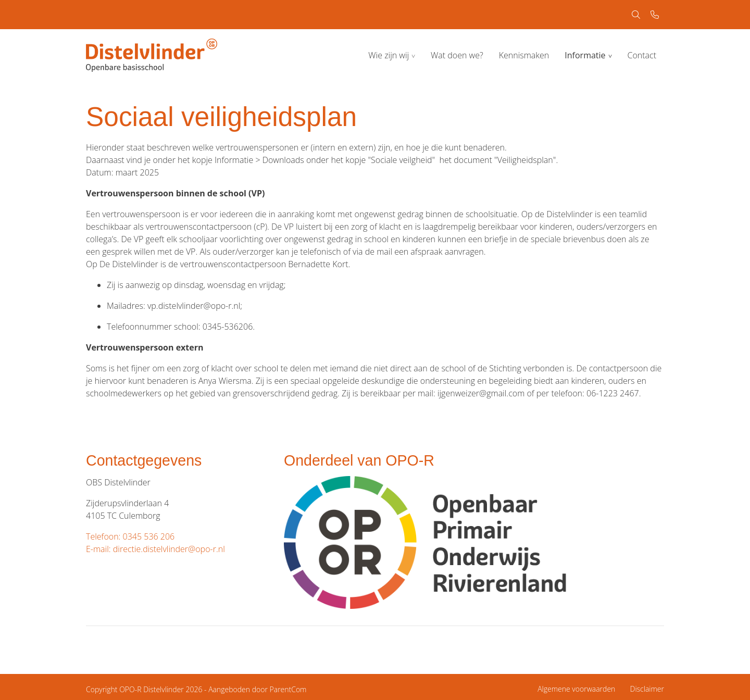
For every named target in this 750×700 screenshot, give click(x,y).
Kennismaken (524, 55)
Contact (642, 55)
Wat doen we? (457, 55)
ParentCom (288, 689)
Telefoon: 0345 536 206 (130, 536)
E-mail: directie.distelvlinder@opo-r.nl (155, 549)
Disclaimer (647, 689)
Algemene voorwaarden (576, 689)
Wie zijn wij (389, 55)
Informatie (585, 55)
